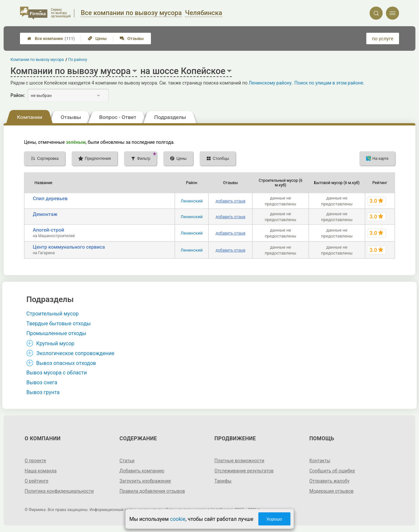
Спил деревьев (50, 199)
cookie (178, 519)
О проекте (35, 461)
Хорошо (274, 519)
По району (78, 60)
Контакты (320, 461)
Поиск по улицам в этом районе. (329, 83)
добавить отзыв (230, 201)
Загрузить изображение (145, 481)
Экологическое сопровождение (75, 353)
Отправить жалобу (329, 481)
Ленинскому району (270, 83)
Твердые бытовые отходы (59, 323)
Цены (97, 38)
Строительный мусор (53, 314)
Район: (18, 95)
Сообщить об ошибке (332, 471)
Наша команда (41, 471)
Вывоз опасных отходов (66, 363)
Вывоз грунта (43, 392)
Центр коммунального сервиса (69, 247)
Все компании (51, 38)
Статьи (127, 461)
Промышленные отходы (56, 333)
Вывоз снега (42, 382)
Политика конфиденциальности (59, 491)
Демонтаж (45, 214)
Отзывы (132, 38)
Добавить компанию (142, 471)
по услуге (383, 39)
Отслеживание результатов (244, 471)
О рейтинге (36, 481)
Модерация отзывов (331, 491)
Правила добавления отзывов (152, 491)
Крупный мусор (55, 343)
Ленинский (192, 201)
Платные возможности (239, 461)
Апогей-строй (48, 230)
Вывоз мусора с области (57, 373)
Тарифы (223, 481)
